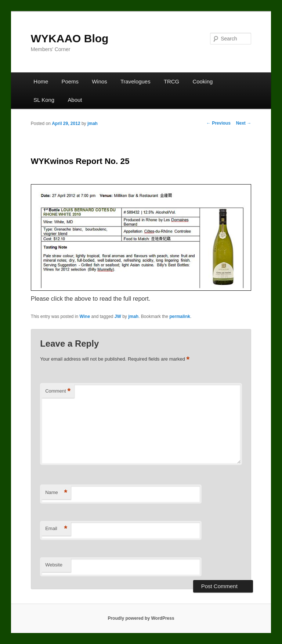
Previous (218, 123)
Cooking (203, 81)
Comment (58, 391)
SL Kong (44, 100)
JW (118, 316)
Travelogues (135, 81)
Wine (85, 316)
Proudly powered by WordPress (141, 618)
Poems (70, 81)
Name (56, 493)
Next (244, 123)
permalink (180, 316)
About (75, 100)
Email (56, 529)
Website (54, 565)
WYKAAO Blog (70, 38)
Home (41, 81)
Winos (100, 81)
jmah (93, 124)
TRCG (171, 81)
